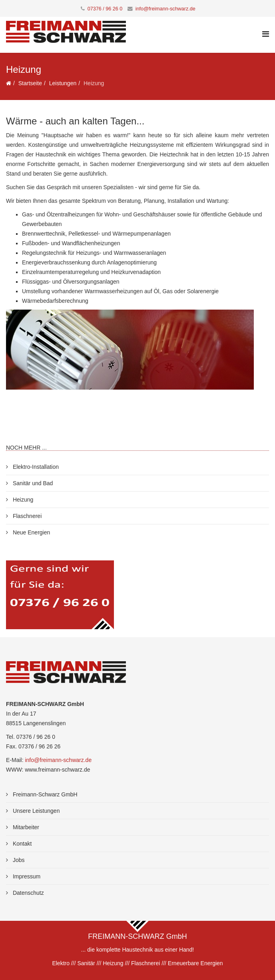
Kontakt (21, 844)
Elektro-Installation (35, 467)
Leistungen (63, 83)
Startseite (30, 83)
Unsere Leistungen (35, 811)
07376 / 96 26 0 (105, 9)
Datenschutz (28, 893)
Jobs (18, 860)
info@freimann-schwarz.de (165, 9)
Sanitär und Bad (32, 483)
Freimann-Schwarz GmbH (44, 794)
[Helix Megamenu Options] (266, 34)
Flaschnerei (26, 516)
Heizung (22, 500)
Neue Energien (31, 532)
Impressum (26, 876)
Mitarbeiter (25, 827)
